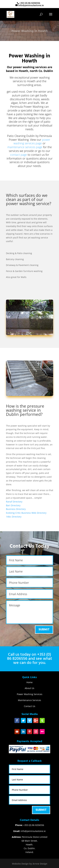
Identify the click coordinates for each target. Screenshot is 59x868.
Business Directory (16, 509)
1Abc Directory (14, 517)
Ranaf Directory (14, 502)
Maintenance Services (29, 700)
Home (29, 682)
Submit (44, 630)
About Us (29, 688)
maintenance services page (25, 147)
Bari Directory (13, 505)
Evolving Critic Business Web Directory (26, 513)
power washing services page (32, 142)
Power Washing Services (30, 694)
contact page (18, 155)
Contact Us (30, 706)
